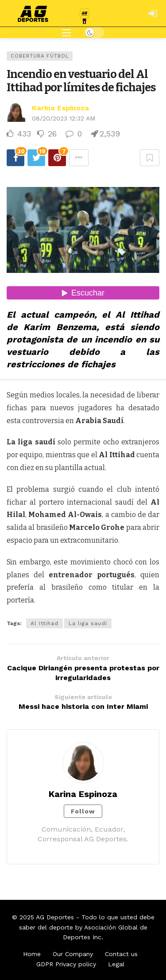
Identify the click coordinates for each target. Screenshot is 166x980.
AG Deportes (55, 917)
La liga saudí (88, 623)
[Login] (153, 13)
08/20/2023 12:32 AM (64, 118)
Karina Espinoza (60, 108)
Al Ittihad (44, 623)
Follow (83, 811)
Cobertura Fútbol (40, 56)
